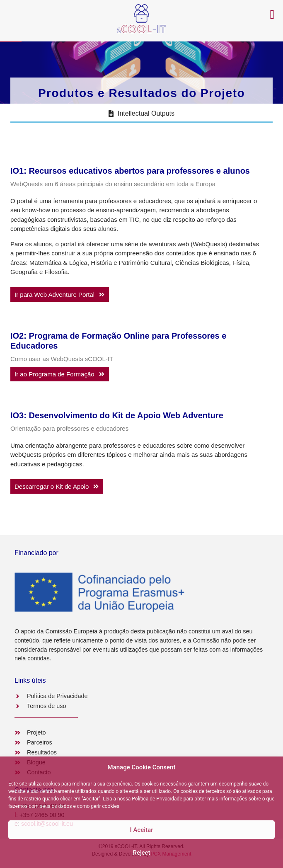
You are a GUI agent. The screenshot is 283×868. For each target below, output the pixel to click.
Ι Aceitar (142, 830)
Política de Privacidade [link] (157, 799)
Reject (141, 853)
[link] (60, 295)
